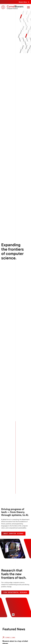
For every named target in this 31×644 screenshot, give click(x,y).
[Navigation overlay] (28, 7)
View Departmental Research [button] (15, 592)
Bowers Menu (23, 2)
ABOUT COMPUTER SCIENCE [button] (13, 533)
